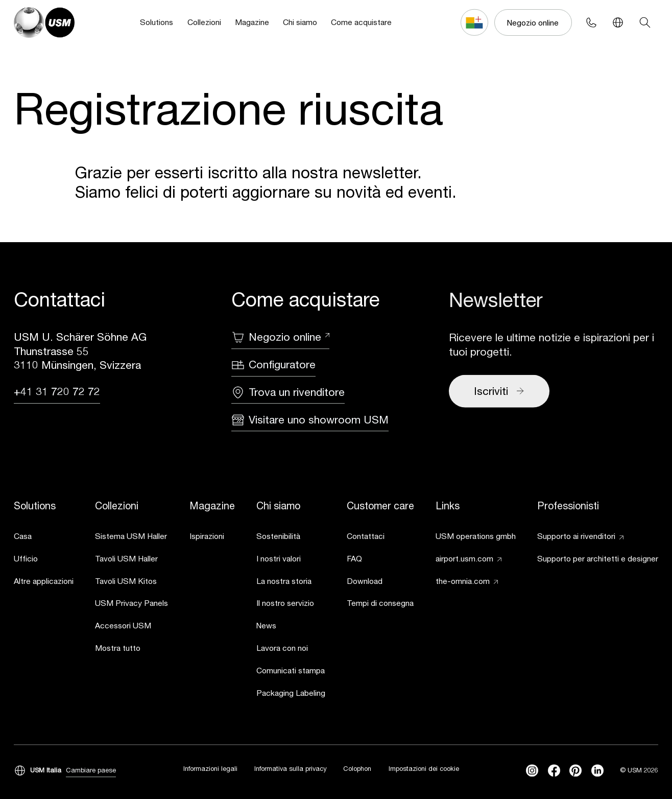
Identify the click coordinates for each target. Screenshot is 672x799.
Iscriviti (499, 392)
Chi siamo (300, 22)
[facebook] (554, 771)
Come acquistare (361, 22)
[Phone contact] (591, 22)
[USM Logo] (44, 22)
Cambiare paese (91, 770)
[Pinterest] (575, 771)
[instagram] (532, 771)
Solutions (157, 22)
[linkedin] (597, 771)
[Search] (644, 22)
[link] (44, 538)
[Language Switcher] (618, 22)
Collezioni (204, 22)
